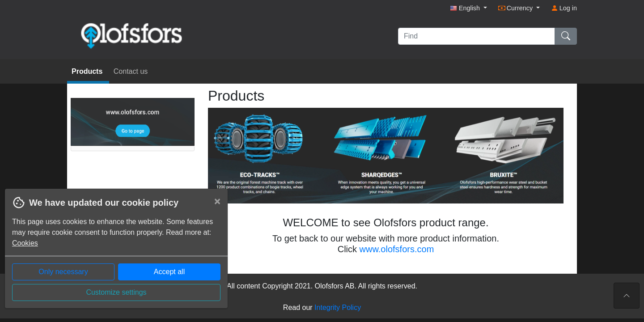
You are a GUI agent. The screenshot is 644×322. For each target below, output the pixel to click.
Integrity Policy (338, 307)
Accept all (169, 272)
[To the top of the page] (627, 296)
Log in (564, 8)
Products (88, 71)
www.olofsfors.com (397, 249)
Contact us (131, 71)
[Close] (217, 201)
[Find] (477, 36)
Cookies (25, 243)
